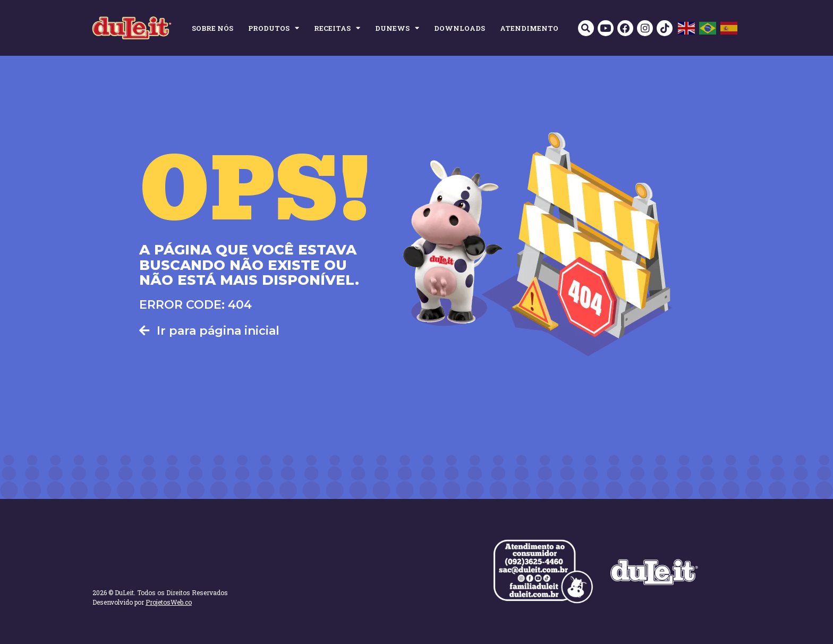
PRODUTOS (274, 28)
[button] (585, 28)
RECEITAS (337, 28)
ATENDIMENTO (529, 28)
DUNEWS (397, 28)
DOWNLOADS (460, 28)
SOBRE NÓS (212, 28)
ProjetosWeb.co (169, 602)
